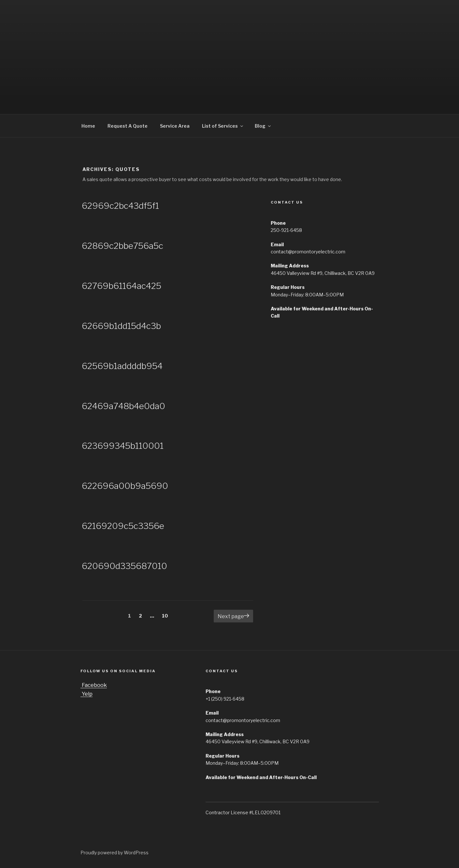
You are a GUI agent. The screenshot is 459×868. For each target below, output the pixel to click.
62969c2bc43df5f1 (120, 206)
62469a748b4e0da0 (123, 406)
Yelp (86, 694)
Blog (263, 126)
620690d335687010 (124, 566)
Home (88, 126)
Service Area (175, 126)
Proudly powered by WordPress (115, 853)
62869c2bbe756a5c (122, 246)
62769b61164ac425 (122, 286)
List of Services (223, 126)
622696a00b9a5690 (125, 486)
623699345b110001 (123, 446)
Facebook (94, 685)
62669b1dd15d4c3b (121, 326)
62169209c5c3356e (123, 526)
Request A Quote (128, 126)
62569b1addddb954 (122, 366)
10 (167, 615)
